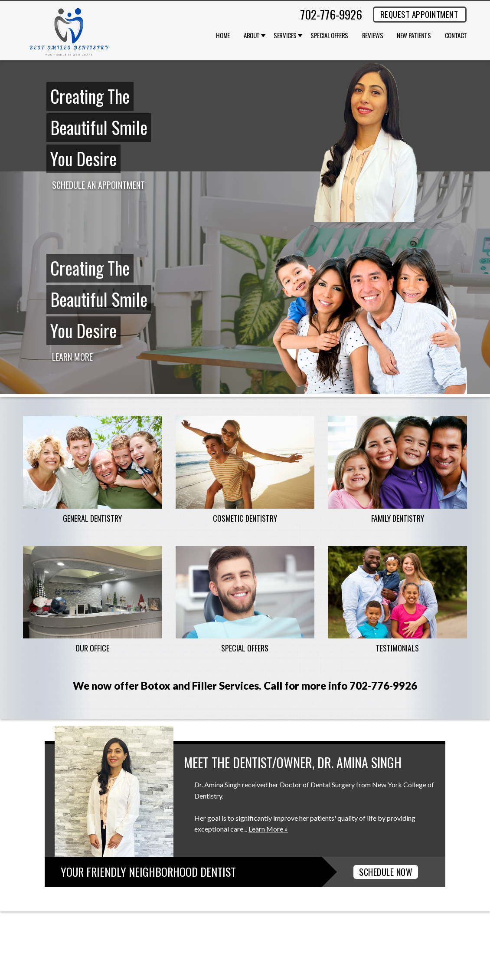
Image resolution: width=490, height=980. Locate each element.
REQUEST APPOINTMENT (419, 14)
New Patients (414, 36)
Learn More (72, 357)
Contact (456, 36)
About (252, 36)
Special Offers (329, 36)
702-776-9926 (331, 14)
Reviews (372, 36)
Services (285, 36)
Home (223, 36)
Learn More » (268, 829)
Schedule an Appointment (98, 185)
